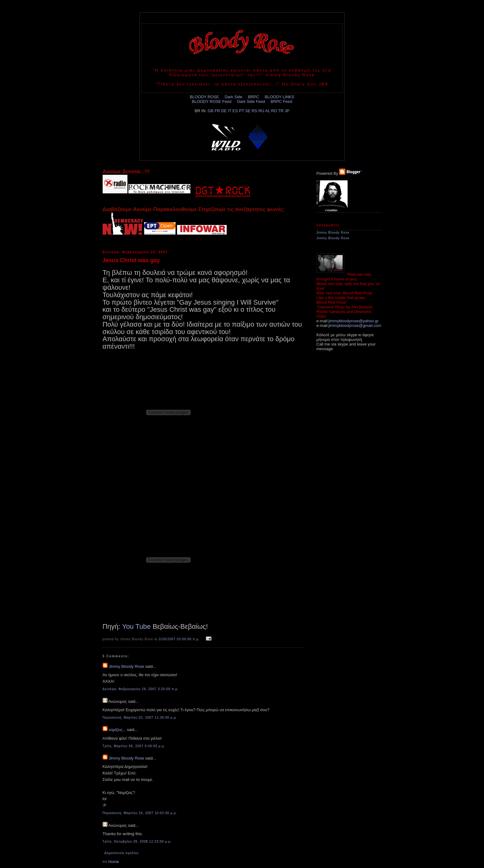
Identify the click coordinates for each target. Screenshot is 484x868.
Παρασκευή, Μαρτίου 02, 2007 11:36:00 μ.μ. (140, 718)
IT (230, 111)
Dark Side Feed (251, 101)
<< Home (111, 862)
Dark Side (234, 97)
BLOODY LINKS (280, 97)
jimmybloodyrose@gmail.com (355, 326)
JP (287, 111)
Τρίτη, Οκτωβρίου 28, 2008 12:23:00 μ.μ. (137, 842)
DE (224, 111)
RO (274, 111)
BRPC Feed (281, 101)
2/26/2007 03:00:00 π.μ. (179, 639)
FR (217, 111)
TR (281, 111)
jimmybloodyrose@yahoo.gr (354, 321)
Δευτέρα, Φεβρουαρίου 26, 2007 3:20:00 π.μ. (141, 689)
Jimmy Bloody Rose (126, 666)
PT (242, 111)
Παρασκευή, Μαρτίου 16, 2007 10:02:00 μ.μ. (140, 813)
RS (255, 111)
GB (211, 111)
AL (267, 111)
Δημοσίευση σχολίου (122, 853)
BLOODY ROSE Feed (212, 101)
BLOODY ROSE (204, 97)
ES (235, 111)
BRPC (254, 97)
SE (248, 111)
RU (261, 111)
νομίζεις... (117, 730)
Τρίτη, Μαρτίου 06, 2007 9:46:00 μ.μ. (134, 746)
